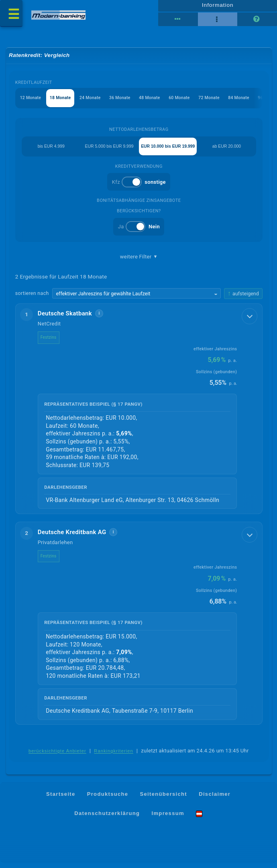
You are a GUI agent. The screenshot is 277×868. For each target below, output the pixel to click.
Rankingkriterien (114, 756)
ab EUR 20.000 (227, 150)
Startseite (61, 799)
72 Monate (219, 101)
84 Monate (250, 101)
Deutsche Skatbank (65, 318)
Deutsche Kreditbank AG (72, 537)
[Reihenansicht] (178, 21)
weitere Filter (139, 261)
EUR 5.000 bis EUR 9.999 (107, 150)
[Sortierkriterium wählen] (136, 298)
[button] (139, 413)
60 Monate (187, 101)
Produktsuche (108, 799)
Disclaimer (215, 799)
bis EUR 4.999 (50, 150)
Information (218, 7)
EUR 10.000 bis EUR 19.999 (168, 150)
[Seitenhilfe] (257, 21)
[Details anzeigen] (248, 322)
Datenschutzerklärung (107, 818)
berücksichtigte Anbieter (57, 756)
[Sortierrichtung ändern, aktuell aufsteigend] (243, 298)
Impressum (168, 818)
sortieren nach (32, 298)
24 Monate (94, 101)
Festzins (49, 342)
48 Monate (156, 101)
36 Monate (125, 101)
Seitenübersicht (164, 799)
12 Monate (31, 101)
